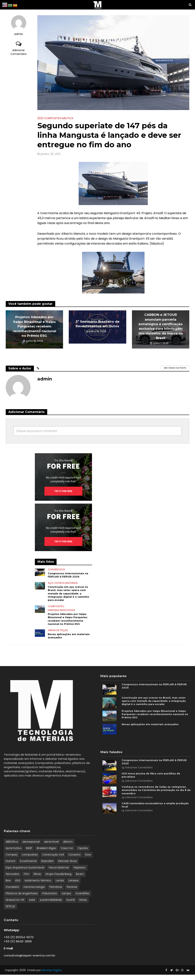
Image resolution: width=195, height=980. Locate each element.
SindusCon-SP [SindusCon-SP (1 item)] (15, 905)
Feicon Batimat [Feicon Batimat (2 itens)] (59, 873)
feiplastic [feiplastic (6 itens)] (80, 873)
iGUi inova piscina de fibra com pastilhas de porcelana (153, 778)
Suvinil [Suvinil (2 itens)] (71, 905)
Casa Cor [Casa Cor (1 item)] (67, 853)
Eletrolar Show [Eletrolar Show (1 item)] (68, 866)
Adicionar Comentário (19, 52)
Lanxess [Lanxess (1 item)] (74, 886)
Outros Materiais (66, 584)
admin (19, 34)
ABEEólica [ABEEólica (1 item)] (12, 847)
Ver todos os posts (175, 368)
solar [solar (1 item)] (32, 905)
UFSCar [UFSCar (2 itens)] (10, 912)
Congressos (56, 570)
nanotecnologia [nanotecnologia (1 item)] (34, 892)
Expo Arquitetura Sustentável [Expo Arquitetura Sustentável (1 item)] (25, 873)
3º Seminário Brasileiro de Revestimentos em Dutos (97, 324)
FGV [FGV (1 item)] (26, 879)
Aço (51, 584)
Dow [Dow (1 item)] (88, 860)
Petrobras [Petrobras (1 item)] (56, 892)
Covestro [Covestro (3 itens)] (74, 860)
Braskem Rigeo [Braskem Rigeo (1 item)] (46, 853)
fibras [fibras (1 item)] (37, 879)
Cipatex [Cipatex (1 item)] (83, 853)
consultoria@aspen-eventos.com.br (30, 961)
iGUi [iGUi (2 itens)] (18, 886)
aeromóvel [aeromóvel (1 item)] (51, 847)
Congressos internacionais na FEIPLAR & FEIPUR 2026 (70, 575)
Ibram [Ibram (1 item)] (80, 879)
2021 (40, 118)
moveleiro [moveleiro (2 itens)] (12, 892)
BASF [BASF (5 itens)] (29, 853)
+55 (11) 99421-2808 (18, 947)
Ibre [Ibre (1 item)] (8, 886)
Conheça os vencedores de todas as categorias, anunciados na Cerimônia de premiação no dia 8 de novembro (151, 794)
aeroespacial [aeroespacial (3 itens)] (31, 847)
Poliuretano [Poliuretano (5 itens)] (50, 899)
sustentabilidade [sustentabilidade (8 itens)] (51, 905)
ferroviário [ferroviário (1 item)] (12, 879)
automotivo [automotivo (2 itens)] (14, 853)
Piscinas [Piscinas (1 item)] (72, 892)
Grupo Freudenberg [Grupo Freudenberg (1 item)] (58, 879)
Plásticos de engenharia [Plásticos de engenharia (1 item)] (22, 899)
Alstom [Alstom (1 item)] (68, 847)
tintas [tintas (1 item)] (83, 905)
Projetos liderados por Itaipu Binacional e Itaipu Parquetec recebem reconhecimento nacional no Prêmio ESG (34, 326)
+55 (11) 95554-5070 (19, 942)
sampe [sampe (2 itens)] (66, 899)
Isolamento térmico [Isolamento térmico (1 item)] (38, 886)
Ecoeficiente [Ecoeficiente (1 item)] (28, 866)
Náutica (68, 118)
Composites (52, 118)
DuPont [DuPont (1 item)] (11, 866)
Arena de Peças (58, 634)
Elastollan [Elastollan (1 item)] (48, 866)
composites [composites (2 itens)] (30, 860)
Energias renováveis (62, 613)
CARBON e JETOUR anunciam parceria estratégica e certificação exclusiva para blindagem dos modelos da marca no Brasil (161, 326)
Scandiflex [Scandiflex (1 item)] (82, 899)
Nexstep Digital (52, 975)
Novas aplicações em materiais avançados (63, 640)
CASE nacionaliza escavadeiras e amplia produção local (151, 810)
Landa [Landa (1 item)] (60, 886)
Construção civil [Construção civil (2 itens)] (53, 860)
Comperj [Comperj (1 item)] (12, 860)
